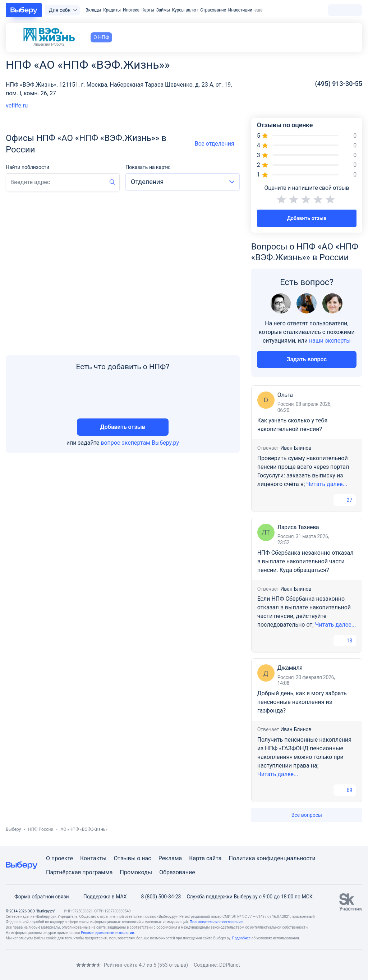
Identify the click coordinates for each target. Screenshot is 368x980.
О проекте (59, 858)
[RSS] (66, 965)
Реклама (170, 858)
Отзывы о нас (132, 858)
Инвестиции (240, 10)
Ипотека (131, 10)
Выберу (13, 829)
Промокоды (136, 872)
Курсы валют (185, 10)
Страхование (213, 10)
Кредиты (112, 10)
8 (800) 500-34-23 (157, 897)
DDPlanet (230, 965)
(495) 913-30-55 (339, 84)
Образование (177, 872)
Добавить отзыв (123, 427)
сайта (214, 858)
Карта (197, 858)
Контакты (93, 858)
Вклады (93, 10)
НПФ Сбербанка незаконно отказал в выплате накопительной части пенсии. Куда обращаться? (305, 561)
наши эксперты (330, 341)
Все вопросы (307, 815)
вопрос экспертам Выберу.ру (140, 443)
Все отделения (217, 144)
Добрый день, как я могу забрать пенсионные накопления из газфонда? (302, 702)
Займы (163, 10)
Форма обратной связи (37, 897)
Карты (148, 10)
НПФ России (41, 829)
